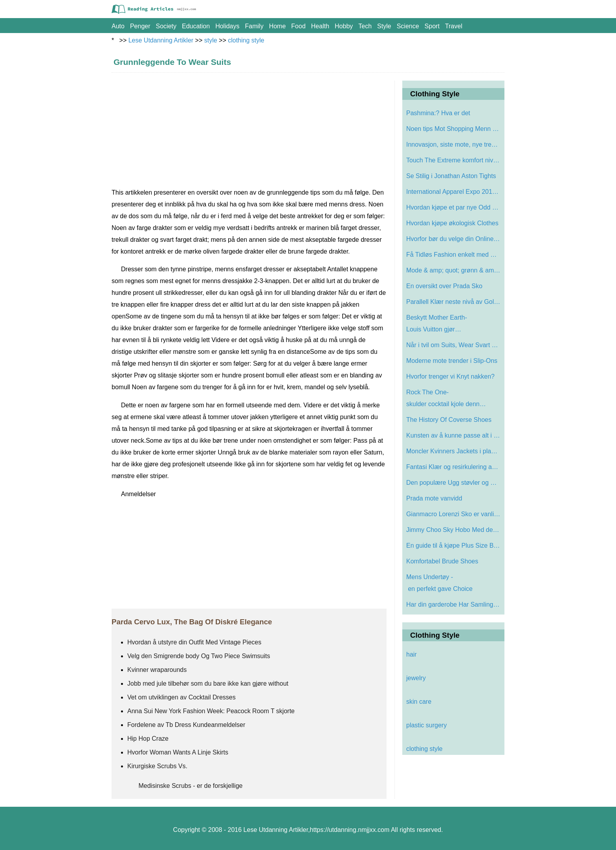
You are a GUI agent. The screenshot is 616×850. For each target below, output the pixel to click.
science (408, 26)
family (254, 26)
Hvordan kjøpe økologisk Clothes (452, 223)
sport (432, 26)
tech (365, 26)
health (320, 26)
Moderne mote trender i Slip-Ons (453, 361)
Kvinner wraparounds (158, 670)
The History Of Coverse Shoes (449, 420)
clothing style (246, 40)
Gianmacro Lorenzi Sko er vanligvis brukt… (454, 514)
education (196, 26)
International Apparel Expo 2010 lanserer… (454, 192)
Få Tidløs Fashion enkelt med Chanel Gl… (454, 255)
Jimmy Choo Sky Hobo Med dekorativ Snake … (454, 530)
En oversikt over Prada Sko (445, 286)
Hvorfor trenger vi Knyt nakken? (451, 376)
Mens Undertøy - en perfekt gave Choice (440, 583)
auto (118, 26)
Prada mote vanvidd (435, 498)
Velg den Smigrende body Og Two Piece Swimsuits (199, 656)
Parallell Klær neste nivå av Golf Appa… (454, 302)
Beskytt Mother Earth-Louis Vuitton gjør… (437, 323)
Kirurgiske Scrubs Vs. (157, 766)
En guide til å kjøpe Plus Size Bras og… (454, 546)
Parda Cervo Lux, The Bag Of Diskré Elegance (192, 622)
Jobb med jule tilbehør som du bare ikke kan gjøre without (208, 683)
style (384, 26)
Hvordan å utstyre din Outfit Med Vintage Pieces (195, 642)
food (298, 26)
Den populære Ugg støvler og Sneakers (454, 483)
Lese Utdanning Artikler (161, 40)
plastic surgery (426, 725)
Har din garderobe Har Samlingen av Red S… (454, 604)
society (166, 26)
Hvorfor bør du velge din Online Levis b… (454, 239)
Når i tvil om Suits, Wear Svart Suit (454, 345)
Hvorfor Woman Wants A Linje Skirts (178, 752)
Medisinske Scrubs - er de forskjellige (191, 786)
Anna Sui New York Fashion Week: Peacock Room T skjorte (212, 711)
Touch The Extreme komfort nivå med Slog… (454, 160)
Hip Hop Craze (149, 739)
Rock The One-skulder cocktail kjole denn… (446, 398)
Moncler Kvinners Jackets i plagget (454, 451)
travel (454, 26)
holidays (227, 26)
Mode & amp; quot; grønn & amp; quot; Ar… (454, 270)
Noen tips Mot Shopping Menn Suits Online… (454, 129)
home (278, 26)
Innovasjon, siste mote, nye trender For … (454, 144)
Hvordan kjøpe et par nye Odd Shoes (454, 207)
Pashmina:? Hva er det (439, 113)
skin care (419, 702)
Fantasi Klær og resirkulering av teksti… (454, 467)
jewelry (416, 678)
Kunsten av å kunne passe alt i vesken (454, 435)
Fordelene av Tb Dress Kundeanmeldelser (187, 725)
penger (140, 26)
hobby (344, 26)
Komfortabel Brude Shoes (442, 561)
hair (412, 654)
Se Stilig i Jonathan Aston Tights (451, 176)
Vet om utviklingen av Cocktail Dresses (181, 697)
